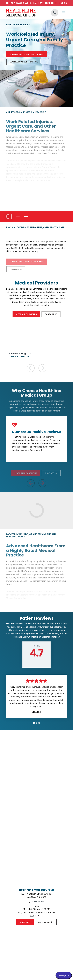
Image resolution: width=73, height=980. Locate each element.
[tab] (34, 723)
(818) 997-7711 (38, 902)
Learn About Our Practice (24, 62)
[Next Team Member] (42, 368)
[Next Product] (26, 216)
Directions (46, 922)
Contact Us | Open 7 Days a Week (27, 54)
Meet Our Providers (26, 314)
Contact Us (51, 314)
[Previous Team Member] (31, 368)
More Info (25, 922)
